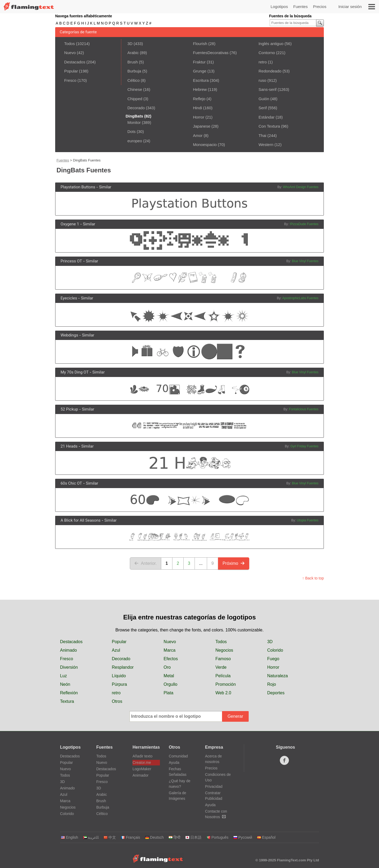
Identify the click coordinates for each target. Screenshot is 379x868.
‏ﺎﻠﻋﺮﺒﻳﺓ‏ (91, 837)
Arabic (133, 53)
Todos (70, 44)
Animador (140, 775)
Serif (263, 108)
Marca (170, 650)
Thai (262, 135)
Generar (235, 716)
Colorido (275, 650)
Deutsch (154, 837)
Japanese (202, 126)
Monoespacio (205, 145)
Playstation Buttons (78, 187)
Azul (116, 650)
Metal (169, 676)
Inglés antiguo (271, 44)
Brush (133, 62)
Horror (199, 117)
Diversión (69, 667)
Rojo (271, 684)
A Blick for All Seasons (80, 520)
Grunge (200, 71)
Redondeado (270, 71)
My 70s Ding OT (74, 372)
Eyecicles (69, 298)
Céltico (134, 80)
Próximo (234, 563)
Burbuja (134, 71)
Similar (105, 187)
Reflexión (69, 693)
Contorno (267, 53)
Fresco (70, 80)
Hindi (197, 108)
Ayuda (174, 762)
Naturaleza (277, 676)
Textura (67, 701)
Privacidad (214, 786)
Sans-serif (268, 89)
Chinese (135, 89)
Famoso (223, 659)
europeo (135, 141)
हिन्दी (174, 837)
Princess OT (71, 261)
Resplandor (123, 667)
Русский (243, 837)
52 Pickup (69, 409)
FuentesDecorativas (211, 53)
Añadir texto (142, 756)
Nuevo (70, 53)
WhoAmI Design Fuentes (301, 187)
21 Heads (69, 446)
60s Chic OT (71, 483)
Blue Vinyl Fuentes (305, 261)
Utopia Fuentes (307, 520)
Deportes (276, 693)
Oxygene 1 (70, 224)
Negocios (224, 650)
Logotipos (279, 7)
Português (217, 837)
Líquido (119, 676)
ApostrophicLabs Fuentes (300, 298)
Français (130, 837)
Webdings (69, 335)
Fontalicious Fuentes (304, 409)
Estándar (267, 117)
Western (266, 145)
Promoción (225, 684)
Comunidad (178, 756)
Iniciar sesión (350, 7)
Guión (264, 99)
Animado (68, 650)
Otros (117, 701)
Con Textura (269, 126)
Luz (63, 676)
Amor (198, 135)
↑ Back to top (313, 578)
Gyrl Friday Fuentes (304, 446)
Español (266, 837)
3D (130, 44)
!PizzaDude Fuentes (304, 224)
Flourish (200, 44)
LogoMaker (142, 769)
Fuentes (300, 7)
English (69, 837)
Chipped (135, 99)
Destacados (75, 62)
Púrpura (120, 684)
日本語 (193, 837)
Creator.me (142, 762)
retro (263, 62)
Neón (65, 684)
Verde (221, 667)
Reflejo (199, 99)
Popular (71, 71)
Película (223, 676)
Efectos (171, 659)
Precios (320, 7)
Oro (167, 667)
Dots (132, 131)
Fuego (273, 659)
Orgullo (171, 684)
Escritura (201, 80)
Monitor (134, 122)
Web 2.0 (223, 693)
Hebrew (200, 89)
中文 (110, 837)
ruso (262, 80)
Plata (168, 693)
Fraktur (199, 62)
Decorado (136, 108)
